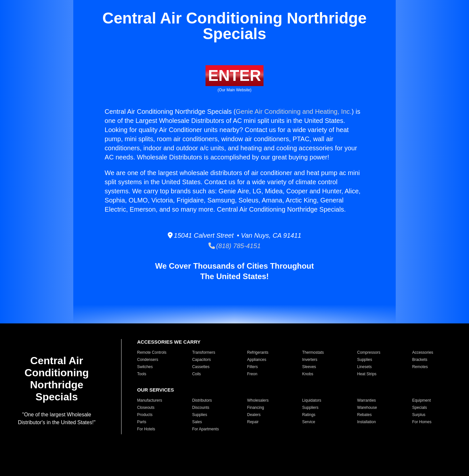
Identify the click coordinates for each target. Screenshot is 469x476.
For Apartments (206, 429)
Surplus (419, 415)
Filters (253, 367)
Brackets (420, 360)
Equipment (421, 400)
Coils (197, 374)
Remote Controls (152, 352)
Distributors (202, 400)
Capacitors (201, 360)
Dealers (254, 415)
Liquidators (312, 400)
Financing (256, 408)
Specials (419, 408)
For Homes (422, 422)
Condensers (148, 360)
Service (309, 422)
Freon (252, 374)
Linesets (365, 367)
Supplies (365, 360)
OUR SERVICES (156, 390)
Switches (145, 367)
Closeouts (146, 408)
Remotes (420, 367)
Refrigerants (258, 352)
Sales (197, 422)
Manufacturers (150, 400)
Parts (142, 422)
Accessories (423, 352)
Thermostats (313, 352)
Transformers (204, 352)
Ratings (309, 415)
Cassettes (201, 367)
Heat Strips (367, 374)
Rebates (365, 415)
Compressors (369, 352)
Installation (367, 422)
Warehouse (367, 408)
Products (145, 415)
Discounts (201, 408)
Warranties (367, 400)
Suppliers (310, 408)
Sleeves (309, 367)
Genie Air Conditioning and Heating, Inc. (294, 112)
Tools (142, 374)
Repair (253, 422)
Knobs (308, 374)
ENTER (235, 75)
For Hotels (146, 429)
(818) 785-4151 (235, 246)
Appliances (257, 360)
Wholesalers (258, 400)
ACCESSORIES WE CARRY (169, 342)
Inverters (310, 360)
